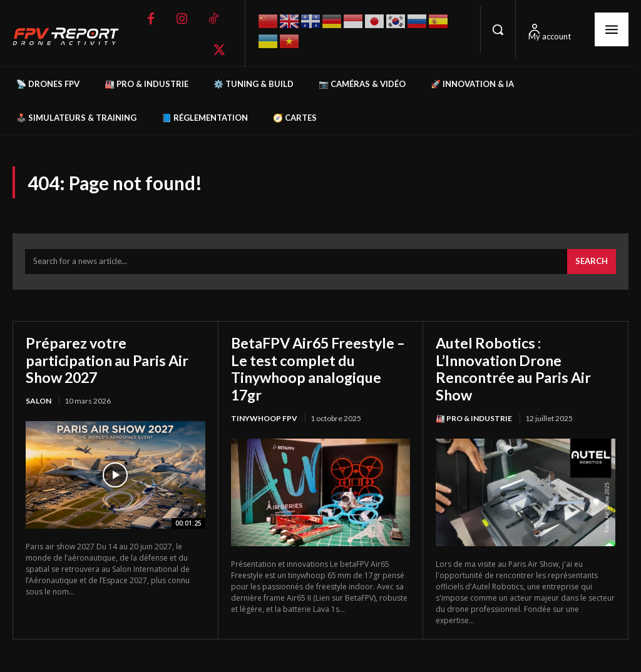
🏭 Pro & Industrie (474, 420)
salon (38, 402)
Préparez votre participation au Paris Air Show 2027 (109, 361)
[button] (498, 29)
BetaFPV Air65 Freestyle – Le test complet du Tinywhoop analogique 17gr (316, 370)
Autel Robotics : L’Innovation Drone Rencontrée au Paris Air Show (516, 370)
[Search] (592, 263)
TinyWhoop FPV (264, 420)
